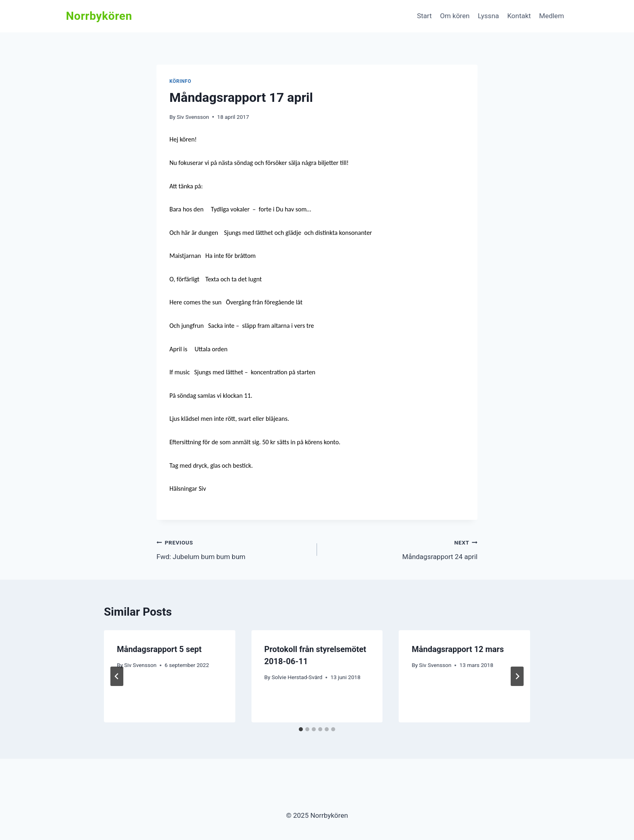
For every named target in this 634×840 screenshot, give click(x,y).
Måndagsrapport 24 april (401, 549)
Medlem (552, 16)
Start (424, 16)
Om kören (455, 16)
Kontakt (519, 16)
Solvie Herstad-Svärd (297, 677)
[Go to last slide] (117, 676)
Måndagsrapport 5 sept (159, 649)
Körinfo (180, 81)
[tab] (301, 729)
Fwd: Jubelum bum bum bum (233, 549)
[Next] (517, 676)
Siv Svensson (193, 117)
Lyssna (488, 16)
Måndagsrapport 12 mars (458, 649)
